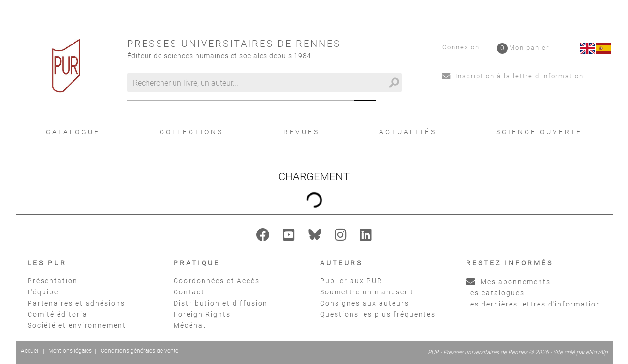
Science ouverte (539, 132)
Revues (301, 132)
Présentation (53, 281)
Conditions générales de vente (139, 351)
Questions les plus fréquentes (378, 314)
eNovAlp (597, 352)
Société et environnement (77, 325)
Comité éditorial (59, 314)
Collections (191, 132)
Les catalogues (495, 293)
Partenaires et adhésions (76, 303)
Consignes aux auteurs (365, 303)
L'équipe (43, 292)
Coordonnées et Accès (217, 281)
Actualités (408, 132)
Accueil (30, 351)
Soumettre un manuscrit (367, 292)
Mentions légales (70, 351)
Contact (189, 292)
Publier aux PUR (351, 281)
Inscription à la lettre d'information (513, 76)
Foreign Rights (202, 314)
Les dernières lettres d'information (533, 304)
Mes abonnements (508, 282)
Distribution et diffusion (221, 303)
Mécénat (190, 325)
